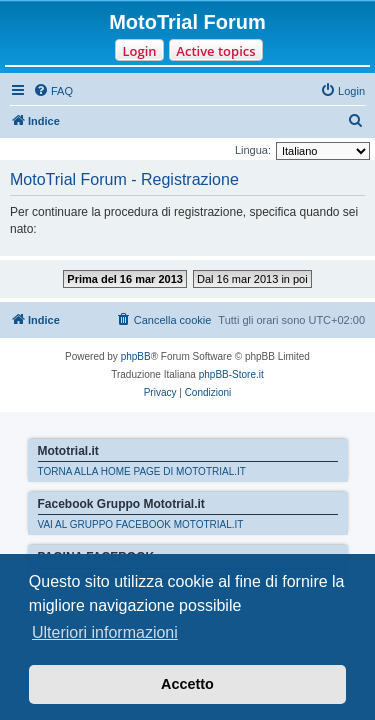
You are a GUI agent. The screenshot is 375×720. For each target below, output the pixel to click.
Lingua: (253, 150)
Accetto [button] (187, 684)
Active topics (215, 51)
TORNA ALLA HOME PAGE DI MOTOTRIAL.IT (142, 471)
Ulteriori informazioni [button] (105, 632)
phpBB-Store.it (231, 374)
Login (139, 51)
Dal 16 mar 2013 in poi (252, 279)
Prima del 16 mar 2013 (125, 279)
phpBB (136, 356)
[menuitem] (53, 91)
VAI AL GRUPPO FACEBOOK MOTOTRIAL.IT (141, 524)
